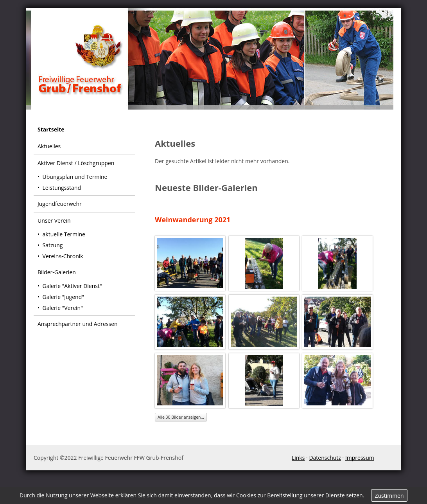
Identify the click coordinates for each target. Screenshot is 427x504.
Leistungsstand (62, 188)
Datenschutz (325, 458)
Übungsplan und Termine (75, 177)
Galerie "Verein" (63, 308)
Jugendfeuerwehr (60, 204)
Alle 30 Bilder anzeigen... (181, 417)
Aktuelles (49, 146)
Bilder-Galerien (57, 272)
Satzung (53, 245)
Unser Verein (54, 220)
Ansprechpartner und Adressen (78, 324)
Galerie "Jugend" (63, 297)
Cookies (246, 495)
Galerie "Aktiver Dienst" (72, 286)
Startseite (51, 129)
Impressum (360, 458)
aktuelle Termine (64, 234)
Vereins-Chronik (63, 256)
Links (298, 458)
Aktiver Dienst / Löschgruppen (76, 163)
